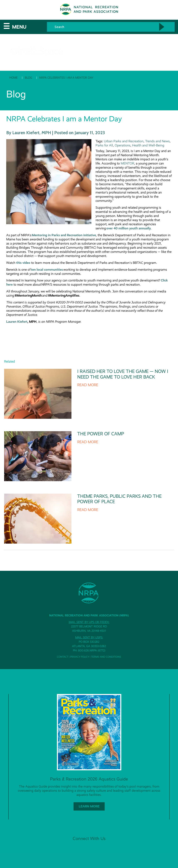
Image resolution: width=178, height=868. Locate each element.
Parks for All (104, 145)
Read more (88, 385)
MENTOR (127, 163)
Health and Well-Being (148, 145)
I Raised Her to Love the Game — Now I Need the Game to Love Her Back (123, 374)
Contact (63, 657)
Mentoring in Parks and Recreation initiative (64, 235)
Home (14, 78)
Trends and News (157, 141)
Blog (28, 78)
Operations (123, 145)
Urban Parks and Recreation (124, 141)
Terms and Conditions (106, 657)
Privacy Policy (80, 657)
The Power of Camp (101, 434)
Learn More (89, 806)
